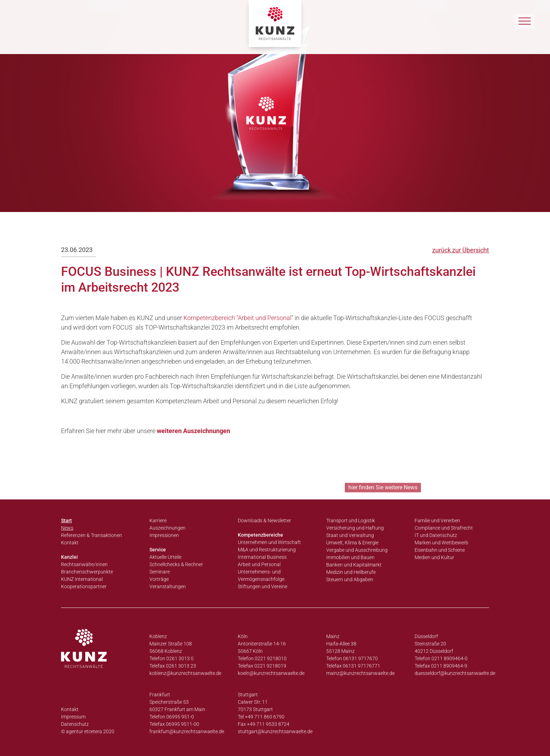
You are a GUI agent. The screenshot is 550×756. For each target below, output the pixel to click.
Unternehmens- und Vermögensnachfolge (261, 575)
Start (66, 520)
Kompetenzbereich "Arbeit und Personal (237, 318)
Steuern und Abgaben (350, 579)
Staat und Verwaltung (350, 535)
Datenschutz (75, 724)
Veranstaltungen (168, 586)
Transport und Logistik (351, 520)
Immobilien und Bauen (350, 557)
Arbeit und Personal (259, 564)
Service (158, 550)
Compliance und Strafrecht (444, 528)
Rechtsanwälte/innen (84, 564)
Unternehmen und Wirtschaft (269, 542)
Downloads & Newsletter (264, 520)
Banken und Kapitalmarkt (354, 565)
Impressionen (164, 535)
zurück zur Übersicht (461, 250)
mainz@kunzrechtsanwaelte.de (360, 673)
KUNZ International (82, 579)
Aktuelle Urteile (165, 557)
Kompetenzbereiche (260, 535)
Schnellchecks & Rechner (176, 564)
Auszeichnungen (167, 528)
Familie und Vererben (437, 520)
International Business (262, 557)
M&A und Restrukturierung (267, 550)
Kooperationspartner (84, 586)
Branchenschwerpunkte (87, 572)
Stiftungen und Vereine (263, 586)
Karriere (158, 520)
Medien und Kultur (434, 557)
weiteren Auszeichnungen (193, 431)
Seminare (160, 572)
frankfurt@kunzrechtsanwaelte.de (187, 731)
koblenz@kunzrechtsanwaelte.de (185, 673)
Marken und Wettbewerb (441, 543)
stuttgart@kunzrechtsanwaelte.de (275, 731)
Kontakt (70, 543)
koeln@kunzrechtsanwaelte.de (271, 673)
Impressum (73, 717)
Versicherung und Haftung (355, 528)
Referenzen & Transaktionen (92, 535)
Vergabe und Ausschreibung (357, 550)
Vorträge (159, 579)
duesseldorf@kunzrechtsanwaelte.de (455, 673)
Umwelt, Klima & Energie (352, 543)
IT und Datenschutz (436, 535)
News (67, 528)
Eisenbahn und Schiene (440, 550)
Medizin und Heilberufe (351, 572)
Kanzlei (69, 557)
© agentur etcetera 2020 (88, 731)
